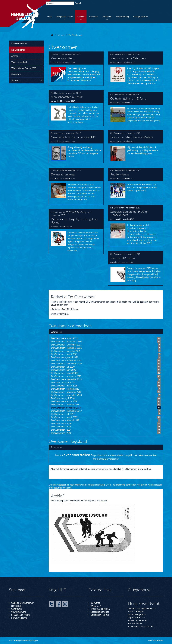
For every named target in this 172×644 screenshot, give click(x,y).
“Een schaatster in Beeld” (76, 108)
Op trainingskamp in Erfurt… (136, 109)
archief (104, 501)
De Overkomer (18, 50)
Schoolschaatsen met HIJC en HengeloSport (136, 226)
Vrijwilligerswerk (18, 612)
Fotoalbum (16, 74)
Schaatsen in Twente (21, 615)
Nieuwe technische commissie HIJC (76, 147)
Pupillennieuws (136, 184)
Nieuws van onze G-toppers (136, 69)
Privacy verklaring (19, 618)
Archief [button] (27, 80)
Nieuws (54, 212)
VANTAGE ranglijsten (100, 609)
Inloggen (34, 640)
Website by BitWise (155, 640)
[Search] (60, 3)
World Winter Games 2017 (24, 68)
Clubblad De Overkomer (22, 603)
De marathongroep (76, 186)
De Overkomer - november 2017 (66, 54)
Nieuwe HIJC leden (136, 268)
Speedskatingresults (100, 612)
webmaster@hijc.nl (60, 314)
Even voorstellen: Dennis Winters (136, 147)
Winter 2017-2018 (67, 212)
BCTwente (95, 603)
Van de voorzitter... (76, 69)
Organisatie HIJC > (137, 617)
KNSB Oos (96, 606)
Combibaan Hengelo (100, 615)
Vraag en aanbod (19, 62)
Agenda (15, 56)
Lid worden (16, 606)
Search (78, 3)
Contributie (16, 609)
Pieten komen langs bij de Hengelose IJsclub (76, 232)
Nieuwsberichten (19, 44)
